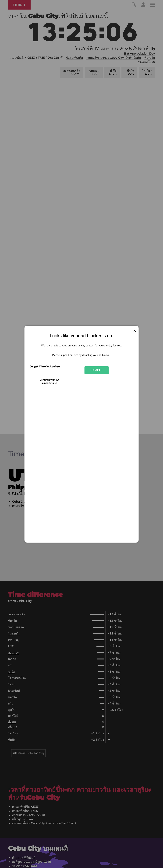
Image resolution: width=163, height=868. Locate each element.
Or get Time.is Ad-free (45, 367)
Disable (97, 370)
